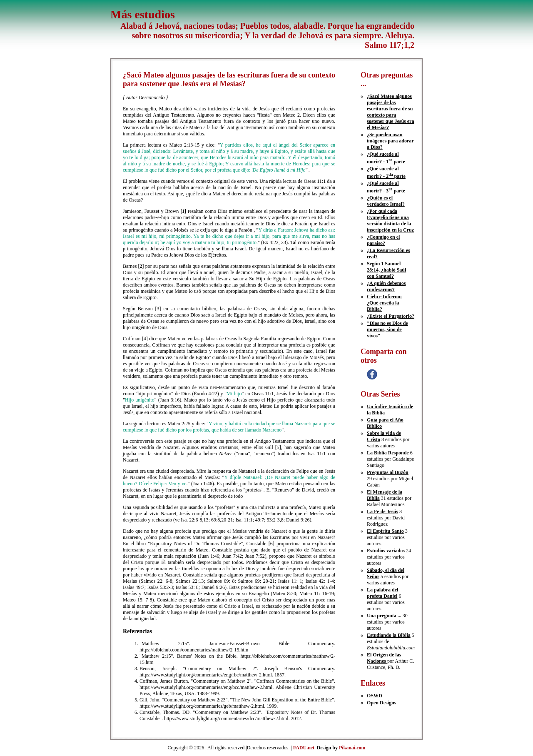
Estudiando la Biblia (389, 635)
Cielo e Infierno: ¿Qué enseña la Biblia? (384, 303)
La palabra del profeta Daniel (382, 593)
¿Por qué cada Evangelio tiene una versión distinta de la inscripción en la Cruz (390, 221)
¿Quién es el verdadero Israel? (386, 201)
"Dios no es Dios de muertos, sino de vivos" (387, 329)
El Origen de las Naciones (384, 658)
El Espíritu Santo (385, 531)
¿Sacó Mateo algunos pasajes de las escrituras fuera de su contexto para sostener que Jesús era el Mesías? (390, 112)
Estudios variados (386, 551)
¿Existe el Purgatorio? (391, 316)
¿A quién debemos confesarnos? (386, 286)
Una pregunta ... (384, 616)
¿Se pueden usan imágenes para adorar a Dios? (390, 141)
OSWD (375, 696)
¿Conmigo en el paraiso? (383, 240)
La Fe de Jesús (382, 511)
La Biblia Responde (388, 453)
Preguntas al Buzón (388, 472)
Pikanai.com (352, 748)
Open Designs (381, 703)
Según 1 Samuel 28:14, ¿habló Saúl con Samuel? (386, 270)
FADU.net (304, 748)
